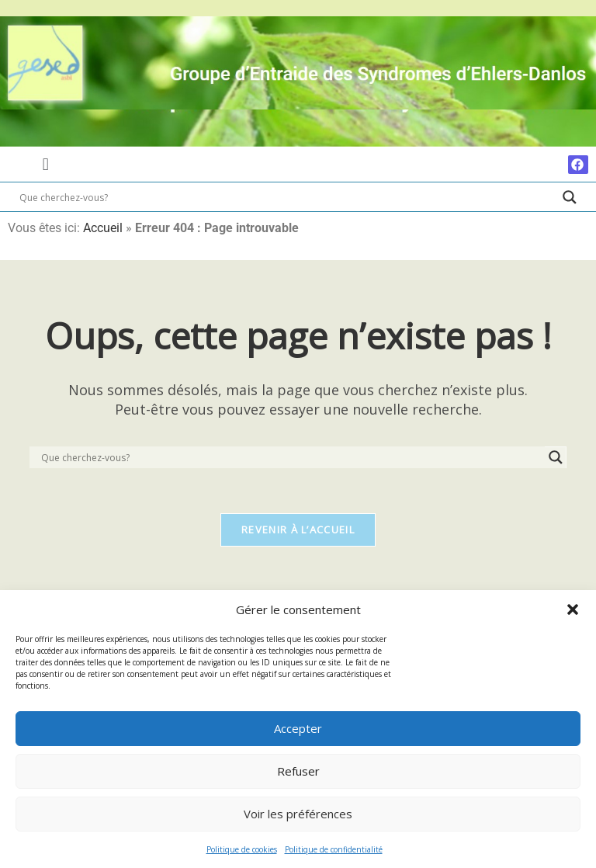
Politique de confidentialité (334, 849)
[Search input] (287, 197)
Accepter (298, 728)
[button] (573, 609)
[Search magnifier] (570, 197)
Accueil (103, 228)
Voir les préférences (298, 814)
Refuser (298, 771)
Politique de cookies (242, 849)
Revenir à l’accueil (298, 531)
